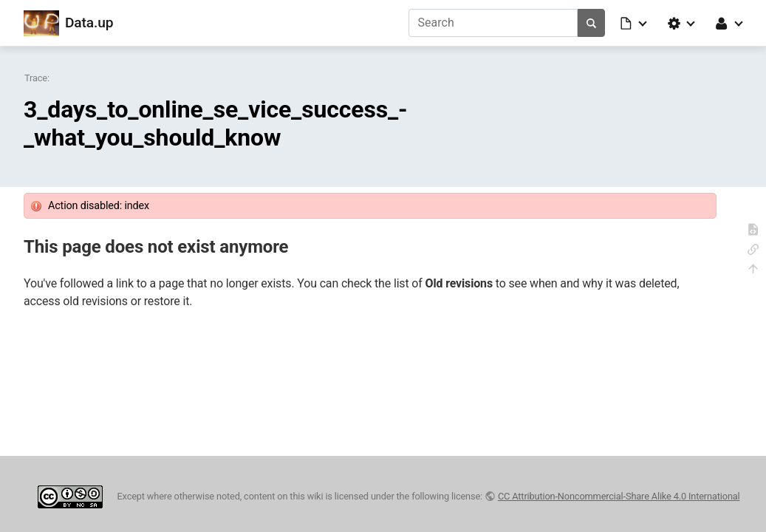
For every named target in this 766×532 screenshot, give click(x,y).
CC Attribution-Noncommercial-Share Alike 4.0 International (619, 496)
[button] (635, 23)
